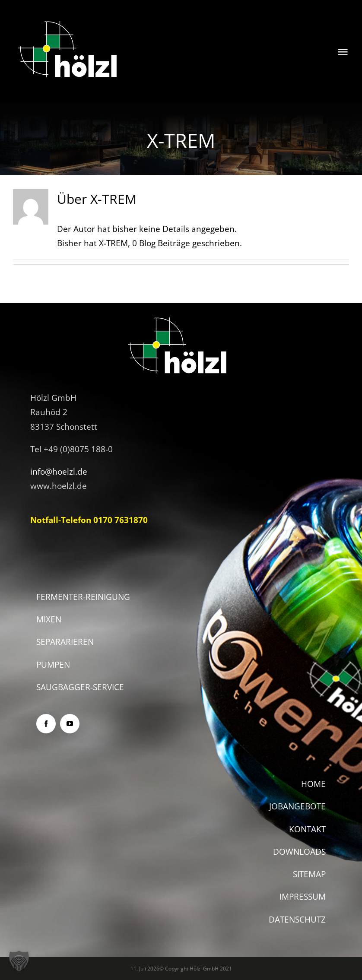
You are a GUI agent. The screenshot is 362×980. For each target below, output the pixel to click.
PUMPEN (53, 665)
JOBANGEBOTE (297, 806)
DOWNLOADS (299, 852)
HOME (313, 784)
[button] (19, 961)
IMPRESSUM (303, 897)
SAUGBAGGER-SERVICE (80, 687)
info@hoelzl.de (59, 472)
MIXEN (49, 619)
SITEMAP (309, 874)
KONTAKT (307, 829)
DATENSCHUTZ (297, 920)
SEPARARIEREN (65, 642)
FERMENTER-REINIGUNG (83, 597)
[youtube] (70, 724)
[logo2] (68, 21)
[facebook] (46, 724)
